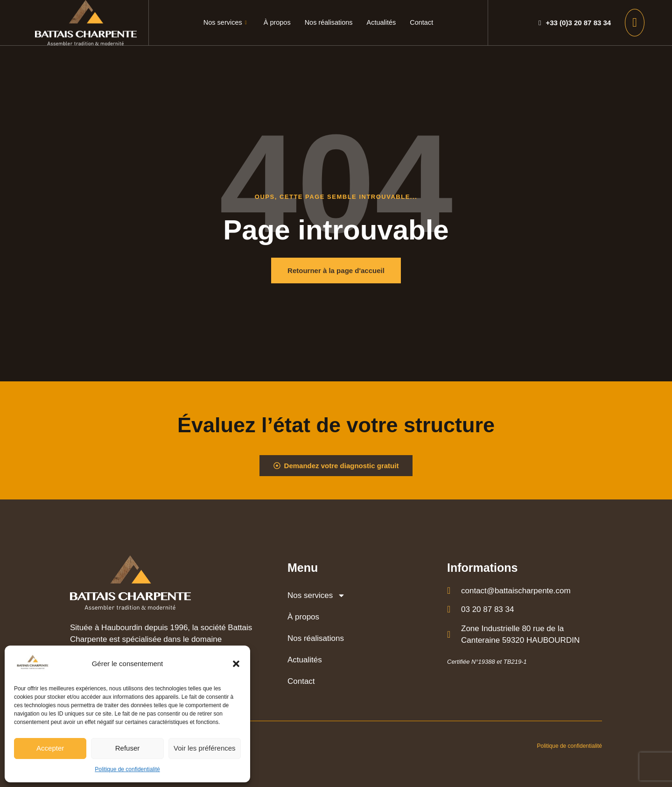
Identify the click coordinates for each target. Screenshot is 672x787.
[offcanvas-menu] (635, 23)
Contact (424, 23)
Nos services (223, 23)
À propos (276, 23)
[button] (236, 664)
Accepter (50, 748)
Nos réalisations (329, 23)
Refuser (128, 748)
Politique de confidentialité (127, 769)
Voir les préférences (205, 748)
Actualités (383, 23)
